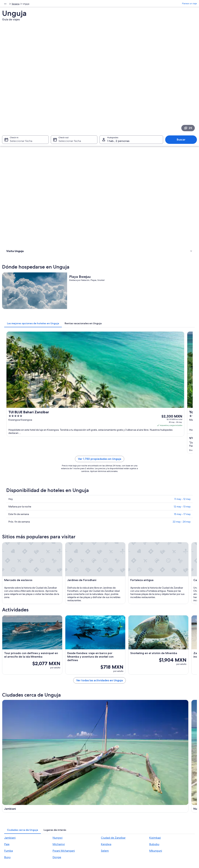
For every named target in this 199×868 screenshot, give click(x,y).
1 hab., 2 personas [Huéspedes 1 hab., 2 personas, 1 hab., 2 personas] (118, 91)
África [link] (5, 4)
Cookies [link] (107, 801)
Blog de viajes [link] (61, 835)
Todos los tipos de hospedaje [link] (68, 829)
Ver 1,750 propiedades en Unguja (124, 262)
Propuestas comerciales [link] (17, 812)
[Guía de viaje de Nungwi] (124, 606)
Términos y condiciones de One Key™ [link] (121, 812)
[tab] (82, 174)
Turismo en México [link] (63, 795)
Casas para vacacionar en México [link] (70, 807)
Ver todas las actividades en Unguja (124, 578)
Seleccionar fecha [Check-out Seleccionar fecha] (69, 91)
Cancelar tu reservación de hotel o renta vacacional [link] (171, 808)
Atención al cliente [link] (161, 795)
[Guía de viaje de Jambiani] (74, 606)
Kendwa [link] (106, 691)
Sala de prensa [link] (13, 829)
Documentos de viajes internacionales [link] (170, 826)
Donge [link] (57, 704)
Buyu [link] (7, 704)
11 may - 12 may (182, 298)
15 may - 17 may (182, 313)
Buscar (183, 90)
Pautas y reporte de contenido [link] (117, 824)
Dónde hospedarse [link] (17, 132)
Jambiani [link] (10, 685)
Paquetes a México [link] (63, 812)
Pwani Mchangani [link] (64, 698)
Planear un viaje (189, 4)
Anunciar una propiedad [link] (17, 807)
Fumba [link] (8, 698)
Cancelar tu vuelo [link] (160, 801)
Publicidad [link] (11, 818)
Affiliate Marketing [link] (14, 824)
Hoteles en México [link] (63, 801)
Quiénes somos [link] (13, 795)
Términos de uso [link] (111, 807)
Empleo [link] (9, 801)
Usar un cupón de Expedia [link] (164, 821)
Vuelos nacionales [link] (63, 818)
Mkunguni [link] (156, 698)
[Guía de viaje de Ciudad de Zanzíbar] (173, 606)
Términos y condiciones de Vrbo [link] (118, 818)
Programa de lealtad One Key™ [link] (69, 840)
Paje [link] (7, 691)
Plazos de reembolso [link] (162, 815)
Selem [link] (105, 698)
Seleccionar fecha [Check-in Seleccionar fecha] (19, 91)
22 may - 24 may (182, 320)
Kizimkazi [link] (155, 685)
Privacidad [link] (108, 795)
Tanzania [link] (15, 4)
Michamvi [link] (59, 691)
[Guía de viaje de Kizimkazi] (74, 642)
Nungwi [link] (58, 685)
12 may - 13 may (182, 305)
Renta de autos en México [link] (67, 824)
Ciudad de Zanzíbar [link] (113, 685)
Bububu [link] (154, 691)
